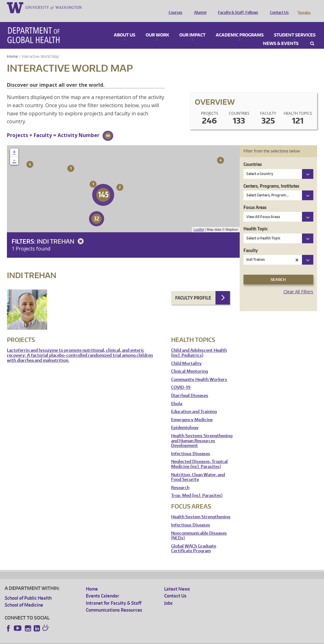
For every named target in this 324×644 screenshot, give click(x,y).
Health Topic (256, 220)
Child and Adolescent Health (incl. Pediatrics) (199, 344)
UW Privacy (88, 639)
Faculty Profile (193, 289)
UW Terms (114, 639)
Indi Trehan (61, 232)
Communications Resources (114, 601)
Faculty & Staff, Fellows (237, 7)
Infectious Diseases (191, 445)
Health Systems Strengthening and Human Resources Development (202, 432)
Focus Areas (255, 198)
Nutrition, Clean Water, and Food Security (198, 468)
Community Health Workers (199, 371)
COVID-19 (181, 379)
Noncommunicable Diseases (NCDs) (199, 527)
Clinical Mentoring (190, 363)
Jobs (168, 594)
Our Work (157, 26)
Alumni (199, 7)
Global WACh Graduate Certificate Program (194, 540)
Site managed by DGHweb (151, 639)
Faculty (251, 242)
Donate (304, 7)
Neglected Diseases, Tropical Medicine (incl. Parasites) (199, 455)
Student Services (295, 26)
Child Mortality (186, 355)
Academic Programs (240, 26)
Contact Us (278, 7)
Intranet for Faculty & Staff (114, 594)
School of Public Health (28, 589)
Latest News (177, 580)
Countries (253, 155)
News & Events (281, 35)
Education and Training (194, 403)
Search (312, 35)
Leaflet (199, 221)
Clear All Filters (298, 283)
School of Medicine (24, 596)
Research (180, 479)
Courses (174, 7)
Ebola (177, 395)
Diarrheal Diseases (190, 387)
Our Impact (192, 26)
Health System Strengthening (201, 508)
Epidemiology (185, 419)
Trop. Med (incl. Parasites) (197, 487)
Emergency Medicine (192, 411)
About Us (125, 26)
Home (12, 48)
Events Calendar (103, 587)
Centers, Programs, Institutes (271, 177)
